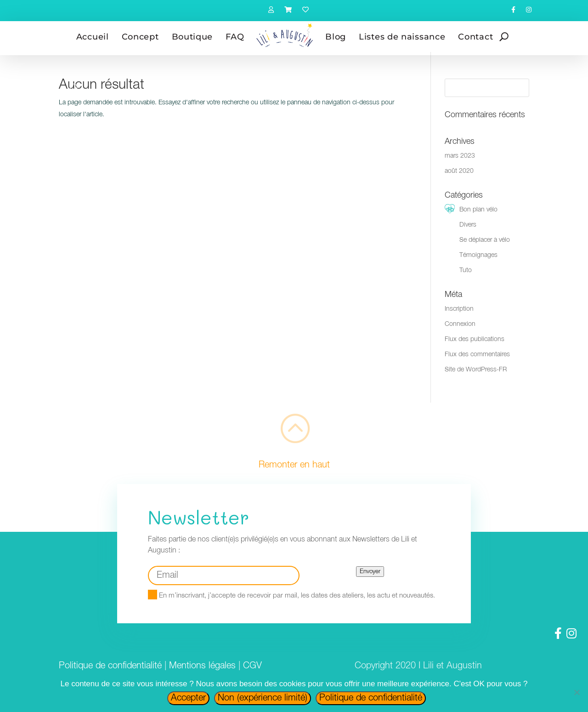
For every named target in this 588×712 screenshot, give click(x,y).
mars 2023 (460, 156)
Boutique (192, 37)
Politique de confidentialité (110, 666)
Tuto (466, 271)
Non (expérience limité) (263, 698)
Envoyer (370, 572)
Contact (475, 37)
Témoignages (478, 255)
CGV (252, 666)
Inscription (459, 309)
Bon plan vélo (478, 210)
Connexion (460, 324)
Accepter (188, 698)
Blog (336, 37)
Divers (468, 225)
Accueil (93, 37)
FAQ (235, 37)
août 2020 (459, 171)
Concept (140, 37)
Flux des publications (475, 339)
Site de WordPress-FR (476, 370)
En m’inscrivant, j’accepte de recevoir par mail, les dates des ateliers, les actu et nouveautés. (291, 596)
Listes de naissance (402, 37)
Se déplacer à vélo (485, 240)
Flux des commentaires (477, 355)
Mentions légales (202, 666)
